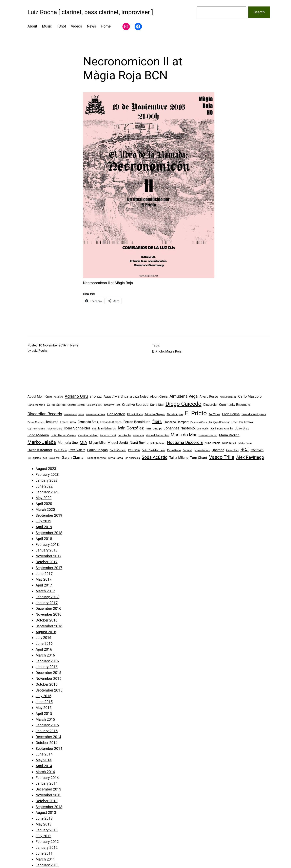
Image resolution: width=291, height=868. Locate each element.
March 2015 (45, 719)
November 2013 (48, 795)
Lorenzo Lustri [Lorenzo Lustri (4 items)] (108, 436)
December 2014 (48, 737)
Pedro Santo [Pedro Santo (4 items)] (174, 450)
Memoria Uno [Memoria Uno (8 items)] (68, 443)
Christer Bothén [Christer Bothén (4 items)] (76, 405)
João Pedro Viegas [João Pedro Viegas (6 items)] (63, 435)
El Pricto (158, 351)
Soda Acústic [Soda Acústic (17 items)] (154, 457)
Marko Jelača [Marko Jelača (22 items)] (42, 442)
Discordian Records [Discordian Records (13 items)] (45, 414)
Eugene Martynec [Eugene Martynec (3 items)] (36, 422)
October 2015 (46, 684)
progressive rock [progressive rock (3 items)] (202, 450)
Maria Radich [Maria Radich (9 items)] (229, 435)
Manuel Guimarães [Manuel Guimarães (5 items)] (157, 435)
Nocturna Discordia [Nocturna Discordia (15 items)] (185, 442)
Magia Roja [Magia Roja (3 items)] (139, 436)
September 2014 (49, 748)
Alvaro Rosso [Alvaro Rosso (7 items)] (209, 397)
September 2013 (49, 807)
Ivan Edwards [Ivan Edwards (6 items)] (107, 428)
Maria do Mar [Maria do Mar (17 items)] (184, 435)
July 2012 (43, 836)
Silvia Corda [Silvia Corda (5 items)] (116, 458)
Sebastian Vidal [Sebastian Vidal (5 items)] (97, 458)
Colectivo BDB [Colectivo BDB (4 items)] (94, 405)
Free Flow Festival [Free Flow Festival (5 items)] (242, 422)
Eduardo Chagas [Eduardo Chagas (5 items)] (155, 414)
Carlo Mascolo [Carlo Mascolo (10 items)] (250, 396)
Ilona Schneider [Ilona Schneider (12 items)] (77, 428)
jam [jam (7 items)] (148, 428)
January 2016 (47, 667)
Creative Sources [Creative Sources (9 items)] (135, 405)
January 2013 (47, 830)
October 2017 (46, 562)
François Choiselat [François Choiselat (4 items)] (219, 422)
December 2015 (48, 673)
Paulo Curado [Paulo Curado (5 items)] (118, 450)
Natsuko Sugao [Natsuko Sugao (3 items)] (158, 443)
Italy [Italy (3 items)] (94, 429)
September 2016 (49, 626)
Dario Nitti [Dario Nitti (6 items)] (157, 405)
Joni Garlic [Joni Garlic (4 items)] (202, 429)
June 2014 (44, 754)
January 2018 (47, 550)
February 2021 (47, 492)
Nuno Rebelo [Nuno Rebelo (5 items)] (213, 443)
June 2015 (44, 702)
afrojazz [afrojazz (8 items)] (96, 397)
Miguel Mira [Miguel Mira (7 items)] (97, 443)
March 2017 (45, 591)
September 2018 (49, 533)
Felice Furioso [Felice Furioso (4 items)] (68, 422)
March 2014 (45, 772)
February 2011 (47, 865)
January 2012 (47, 847)
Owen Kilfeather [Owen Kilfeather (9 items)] (40, 450)
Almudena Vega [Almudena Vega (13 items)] (184, 396)
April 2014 (44, 766)
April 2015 (44, 713)
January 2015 (47, 731)
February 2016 (47, 661)
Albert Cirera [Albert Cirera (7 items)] (159, 397)
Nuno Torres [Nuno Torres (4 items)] (229, 443)
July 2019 (43, 521)
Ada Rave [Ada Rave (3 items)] (58, 397)
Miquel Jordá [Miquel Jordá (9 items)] (118, 443)
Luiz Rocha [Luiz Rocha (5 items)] (124, 435)
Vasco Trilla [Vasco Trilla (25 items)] (222, 457)
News (74, 345)
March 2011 (45, 859)
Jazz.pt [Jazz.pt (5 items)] (157, 428)
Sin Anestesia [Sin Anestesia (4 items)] (132, 458)
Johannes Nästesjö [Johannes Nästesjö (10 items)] (179, 428)
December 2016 (48, 608)
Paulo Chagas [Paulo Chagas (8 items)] (97, 450)
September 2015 (49, 690)
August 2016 (46, 632)
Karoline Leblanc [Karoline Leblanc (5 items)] (88, 435)
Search (259, 12)
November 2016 (48, 614)
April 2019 (44, 527)
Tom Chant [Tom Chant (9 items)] (199, 458)
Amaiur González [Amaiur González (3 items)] (228, 397)
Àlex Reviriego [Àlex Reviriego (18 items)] (250, 457)
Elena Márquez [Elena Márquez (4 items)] (175, 414)
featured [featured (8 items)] (52, 422)
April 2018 (44, 539)
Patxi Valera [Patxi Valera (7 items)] (77, 450)
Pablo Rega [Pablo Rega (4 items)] (60, 450)
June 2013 (44, 818)
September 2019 (49, 515)
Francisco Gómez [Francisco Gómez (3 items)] (199, 422)
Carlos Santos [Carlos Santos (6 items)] (56, 405)
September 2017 (49, 568)
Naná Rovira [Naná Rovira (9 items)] (139, 443)
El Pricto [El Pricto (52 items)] (196, 413)
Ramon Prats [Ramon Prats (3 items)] (232, 450)
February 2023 (47, 474)
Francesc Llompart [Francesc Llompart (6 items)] (176, 422)
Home (106, 26)
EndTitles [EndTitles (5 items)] (215, 414)
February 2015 (47, 725)
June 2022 (44, 486)
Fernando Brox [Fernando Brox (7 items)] (88, 422)
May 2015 (44, 708)
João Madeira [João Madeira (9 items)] (38, 435)
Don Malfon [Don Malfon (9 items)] (116, 414)
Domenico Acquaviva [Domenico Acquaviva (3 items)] (74, 415)
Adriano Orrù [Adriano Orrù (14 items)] (76, 396)
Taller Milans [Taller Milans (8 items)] (179, 458)
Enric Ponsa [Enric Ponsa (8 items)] (231, 414)
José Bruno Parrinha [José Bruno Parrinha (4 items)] (222, 429)
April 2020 (44, 504)
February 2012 (47, 842)
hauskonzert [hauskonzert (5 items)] (54, 428)
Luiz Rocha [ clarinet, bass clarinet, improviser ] (90, 12)
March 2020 (45, 509)
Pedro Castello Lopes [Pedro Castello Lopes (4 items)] (153, 450)
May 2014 (44, 760)
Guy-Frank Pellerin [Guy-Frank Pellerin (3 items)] (36, 429)
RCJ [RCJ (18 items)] (245, 450)
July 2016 (43, 638)
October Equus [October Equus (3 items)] (245, 443)
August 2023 (46, 469)
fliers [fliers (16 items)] (157, 421)
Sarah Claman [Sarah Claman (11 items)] (74, 458)
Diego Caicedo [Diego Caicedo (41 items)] (183, 404)
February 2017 (47, 597)
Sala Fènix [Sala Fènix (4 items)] (55, 458)
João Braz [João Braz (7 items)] (242, 428)
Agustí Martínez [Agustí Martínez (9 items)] (116, 396)
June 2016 (44, 643)
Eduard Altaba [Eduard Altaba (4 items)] (135, 414)
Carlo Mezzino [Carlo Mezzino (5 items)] (36, 405)
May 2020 (44, 498)
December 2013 (48, 789)
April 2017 (44, 585)
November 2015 (48, 678)
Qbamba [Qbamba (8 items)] (218, 450)
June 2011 (44, 853)
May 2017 (44, 579)
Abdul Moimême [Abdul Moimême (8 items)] (40, 397)
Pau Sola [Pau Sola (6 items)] (134, 450)
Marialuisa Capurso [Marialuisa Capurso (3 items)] (208, 436)
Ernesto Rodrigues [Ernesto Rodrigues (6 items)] (254, 414)
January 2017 (47, 603)
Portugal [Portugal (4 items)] (187, 450)
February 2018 (47, 544)
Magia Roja (173, 351)
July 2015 (43, 696)
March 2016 (45, 655)
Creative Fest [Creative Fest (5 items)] (112, 405)
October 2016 (46, 620)
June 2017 (44, 574)
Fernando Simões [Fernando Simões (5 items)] (111, 422)
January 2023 (47, 480)
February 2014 (47, 778)
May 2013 (44, 824)
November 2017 (48, 556)
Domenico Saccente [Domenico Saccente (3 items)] (96, 415)
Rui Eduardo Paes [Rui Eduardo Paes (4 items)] (37, 458)
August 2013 (46, 812)
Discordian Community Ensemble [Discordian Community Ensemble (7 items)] (227, 405)
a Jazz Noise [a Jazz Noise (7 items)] (139, 397)
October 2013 (46, 801)
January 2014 (47, 783)
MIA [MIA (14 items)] (83, 442)
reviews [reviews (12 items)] (257, 450)
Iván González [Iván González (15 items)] (131, 428)
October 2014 (46, 743)
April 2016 (44, 649)
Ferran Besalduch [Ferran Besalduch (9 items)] (137, 422)
